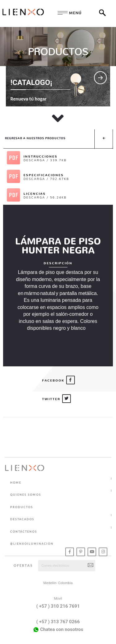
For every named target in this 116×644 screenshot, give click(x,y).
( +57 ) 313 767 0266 (58, 622)
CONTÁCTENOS (24, 532)
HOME (16, 483)
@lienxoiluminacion (32, 544)
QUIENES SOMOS (26, 495)
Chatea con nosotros (58, 630)
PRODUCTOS (22, 507)
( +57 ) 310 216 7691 (58, 606)
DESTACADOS (22, 519)
